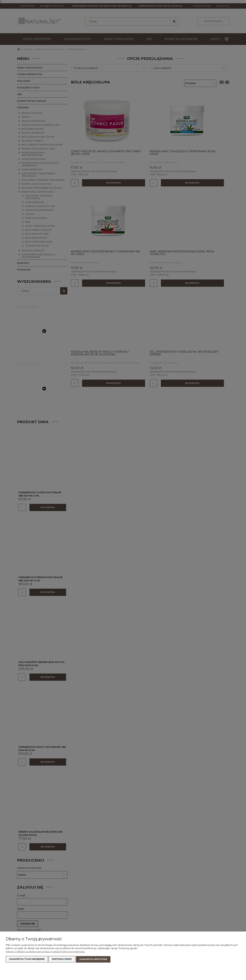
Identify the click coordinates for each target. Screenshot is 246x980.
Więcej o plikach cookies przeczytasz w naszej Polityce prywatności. (45, 952)
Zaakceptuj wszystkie (93, 960)
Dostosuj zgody (62, 960)
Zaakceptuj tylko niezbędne (27, 960)
